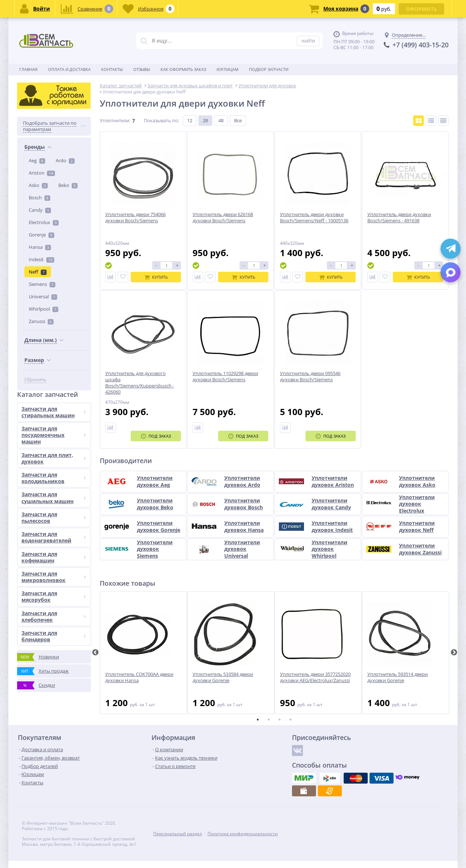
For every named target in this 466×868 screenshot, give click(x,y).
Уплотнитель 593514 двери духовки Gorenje (398, 677)
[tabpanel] (143, 653)
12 (190, 120)
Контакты (112, 69)
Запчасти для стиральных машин (54, 412)
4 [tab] (291, 720)
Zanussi (41, 321)
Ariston (42, 173)
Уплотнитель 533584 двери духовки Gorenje (223, 677)
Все (238, 120)
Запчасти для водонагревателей (54, 537)
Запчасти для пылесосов (54, 517)
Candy (40, 210)
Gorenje (42, 235)
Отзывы (142, 69)
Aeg (37, 160)
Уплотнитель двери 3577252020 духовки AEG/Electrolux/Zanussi (315, 677)
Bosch (40, 198)
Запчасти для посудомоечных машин (54, 435)
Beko (68, 185)
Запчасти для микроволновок (54, 577)
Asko (38, 185)
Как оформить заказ (183, 69)
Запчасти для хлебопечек (54, 616)
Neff (38, 272)
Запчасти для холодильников (54, 478)
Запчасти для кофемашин (54, 557)
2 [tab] (269, 720)
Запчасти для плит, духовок (54, 458)
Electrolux (44, 222)
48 (221, 120)
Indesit (42, 259)
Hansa (40, 247)
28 (205, 120)
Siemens (42, 284)
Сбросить (35, 380)
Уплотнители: (115, 120)
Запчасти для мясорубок (54, 596)
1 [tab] (258, 720)
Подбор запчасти (269, 69)
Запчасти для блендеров (54, 636)
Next (454, 653)
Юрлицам (228, 69)
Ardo (65, 160)
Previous (95, 653)
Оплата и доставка (69, 69)
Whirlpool (44, 309)
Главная (28, 69)
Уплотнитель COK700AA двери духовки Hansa (139, 677)
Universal (43, 296)
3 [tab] (280, 720)
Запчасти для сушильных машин (54, 497)
